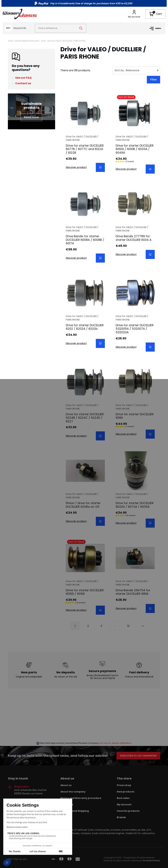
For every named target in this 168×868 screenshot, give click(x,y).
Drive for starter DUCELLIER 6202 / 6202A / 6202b (85, 327)
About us (66, 785)
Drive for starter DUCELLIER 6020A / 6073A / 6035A (135, 505)
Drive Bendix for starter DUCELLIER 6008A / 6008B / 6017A (85, 240)
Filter (153, 80)
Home (11, 41)
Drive (44, 41)
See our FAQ (23, 78)
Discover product (76, 167)
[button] (155, 14)
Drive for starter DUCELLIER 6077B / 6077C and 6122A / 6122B (85, 149)
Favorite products (128, 811)
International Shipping (75, 811)
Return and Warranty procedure (81, 798)
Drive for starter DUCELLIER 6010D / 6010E (85, 592)
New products (126, 792)
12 (128, 626)
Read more (31, 117)
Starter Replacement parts (27, 41)
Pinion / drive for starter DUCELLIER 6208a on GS (83, 505)
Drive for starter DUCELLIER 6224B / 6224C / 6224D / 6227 (85, 418)
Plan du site (20, 859)
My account (124, 804)
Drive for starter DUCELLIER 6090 (135, 416)
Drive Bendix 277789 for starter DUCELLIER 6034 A (134, 238)
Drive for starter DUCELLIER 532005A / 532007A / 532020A (135, 329)
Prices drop (124, 785)
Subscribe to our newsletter (138, 756)
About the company (73, 792)
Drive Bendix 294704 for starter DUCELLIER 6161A (133, 592)
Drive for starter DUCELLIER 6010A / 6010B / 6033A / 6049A (135, 149)
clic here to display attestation (115, 743)
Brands (121, 817)
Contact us (23, 83)
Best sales (123, 798)
